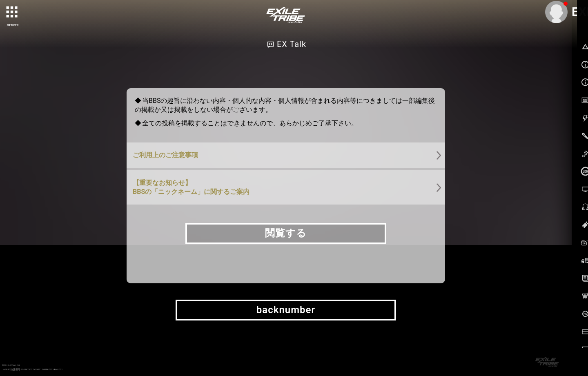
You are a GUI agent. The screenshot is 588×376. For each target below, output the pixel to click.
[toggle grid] (13, 13)
